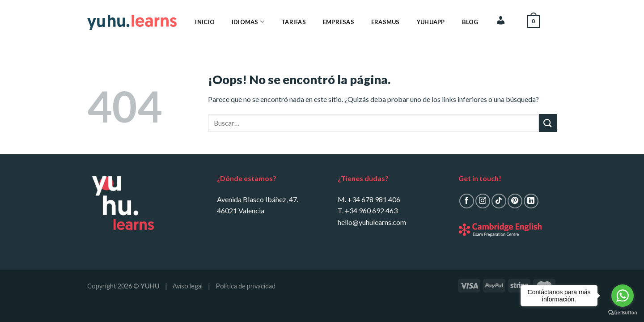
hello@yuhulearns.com (372, 222)
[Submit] (548, 123)
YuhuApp (431, 22)
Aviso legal (188, 286)
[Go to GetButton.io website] (623, 313)
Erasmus (386, 22)
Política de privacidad (246, 286)
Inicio (205, 22)
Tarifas (294, 22)
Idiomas (248, 22)
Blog (470, 22)
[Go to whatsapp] (623, 296)
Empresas (339, 22)
